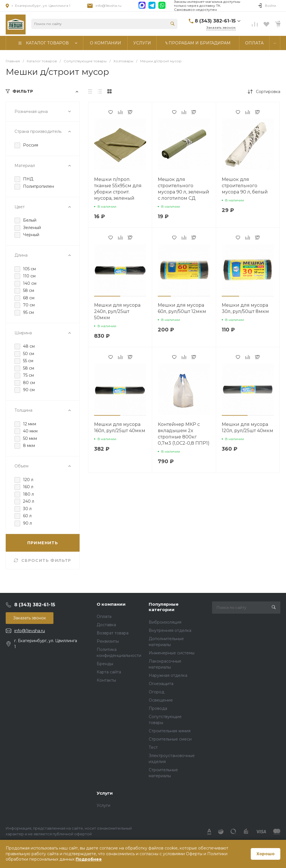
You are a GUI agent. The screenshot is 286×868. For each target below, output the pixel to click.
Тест (153, 747)
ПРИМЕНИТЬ (43, 543)
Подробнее (89, 859)
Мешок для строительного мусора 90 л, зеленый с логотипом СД (184, 189)
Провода (158, 708)
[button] (107, 296)
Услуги (105, 793)
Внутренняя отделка (170, 630)
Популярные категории (164, 607)
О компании (111, 604)
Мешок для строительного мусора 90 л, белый (245, 186)
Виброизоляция (165, 622)
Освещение (161, 700)
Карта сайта (109, 672)
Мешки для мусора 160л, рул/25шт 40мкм (120, 427)
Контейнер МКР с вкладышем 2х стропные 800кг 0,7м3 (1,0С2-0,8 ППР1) (184, 434)
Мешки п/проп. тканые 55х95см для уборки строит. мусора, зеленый (118, 189)
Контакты (106, 680)
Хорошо (266, 854)
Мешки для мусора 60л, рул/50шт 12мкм (182, 308)
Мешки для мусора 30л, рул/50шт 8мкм (245, 308)
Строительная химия (170, 731)
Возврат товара (113, 633)
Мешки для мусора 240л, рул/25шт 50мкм (117, 311)
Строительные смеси (170, 739)
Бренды (105, 664)
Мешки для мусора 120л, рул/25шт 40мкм (247, 427)
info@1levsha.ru (108, 6)
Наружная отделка (168, 675)
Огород (157, 692)
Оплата (104, 617)
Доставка (106, 625)
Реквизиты (108, 641)
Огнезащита (161, 684)
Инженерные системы (172, 653)
